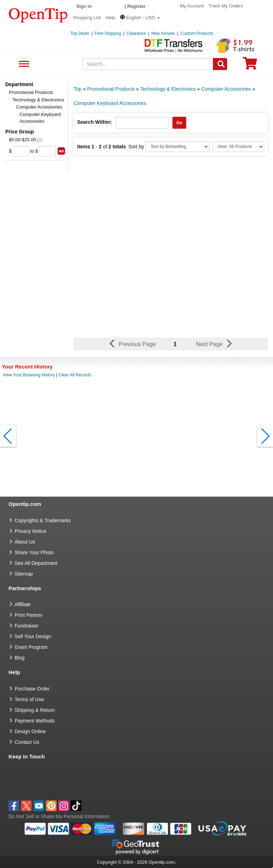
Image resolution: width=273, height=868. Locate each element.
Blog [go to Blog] (20, 658)
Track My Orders (226, 6)
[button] (140, 18)
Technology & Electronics (38, 100)
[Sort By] (177, 147)
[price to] (47, 151)
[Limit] (238, 147)
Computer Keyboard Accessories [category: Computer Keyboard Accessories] (110, 103)
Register (136, 6)
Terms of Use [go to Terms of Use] (29, 699)
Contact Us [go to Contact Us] (27, 742)
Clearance (136, 33)
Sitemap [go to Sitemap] (24, 574)
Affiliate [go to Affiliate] (23, 604)
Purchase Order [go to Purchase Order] (32, 689)
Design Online (30, 731)
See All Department (23, 64)
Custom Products (197, 33)
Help (110, 18)
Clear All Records (75, 375)
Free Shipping (108, 33)
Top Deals (80, 33)
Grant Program (31, 647)
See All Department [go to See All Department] (36, 563)
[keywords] (148, 64)
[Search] (220, 64)
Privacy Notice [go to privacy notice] (30, 531)
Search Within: (95, 122)
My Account (192, 6)
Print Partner (29, 615)
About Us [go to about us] (25, 542)
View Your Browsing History (29, 375)
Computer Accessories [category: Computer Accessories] (226, 89)
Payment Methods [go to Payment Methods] (35, 721)
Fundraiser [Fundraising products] (26, 626)
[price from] (20, 151)
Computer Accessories (39, 107)
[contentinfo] (38, 15)
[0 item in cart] (250, 66)
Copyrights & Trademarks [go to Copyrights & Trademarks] (43, 520)
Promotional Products (31, 92)
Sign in (84, 6)
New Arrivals (163, 33)
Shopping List (87, 18)
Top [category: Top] (78, 89)
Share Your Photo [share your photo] (34, 552)
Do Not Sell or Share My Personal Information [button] (59, 816)
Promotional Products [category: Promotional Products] (111, 89)
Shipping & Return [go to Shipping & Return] (35, 710)
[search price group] (61, 151)
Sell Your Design (33, 636)
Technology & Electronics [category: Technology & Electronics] (168, 89)
